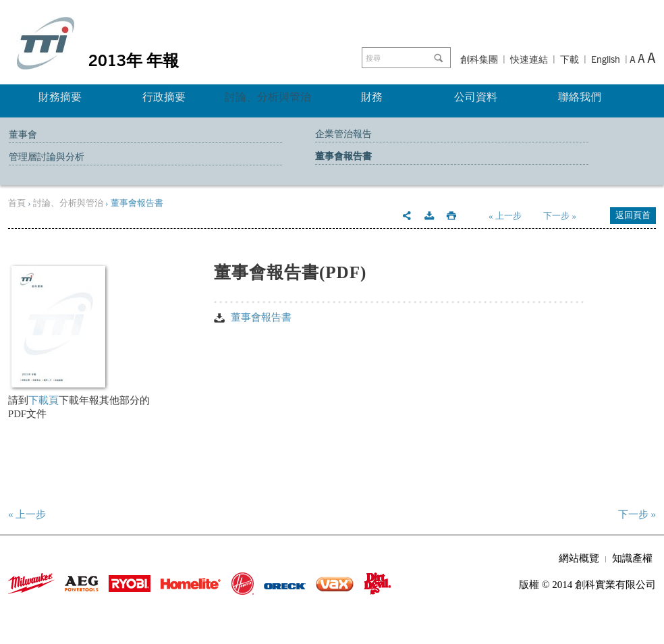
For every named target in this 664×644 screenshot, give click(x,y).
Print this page (451, 216)
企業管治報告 (343, 134)
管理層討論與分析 (47, 157)
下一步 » (560, 216)
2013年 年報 (134, 59)
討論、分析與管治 (268, 97)
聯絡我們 (580, 97)
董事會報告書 (343, 156)
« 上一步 (505, 216)
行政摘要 (164, 97)
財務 (372, 97)
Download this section (429, 216)
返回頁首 (633, 215)
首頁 (17, 203)
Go (441, 58)
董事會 (23, 135)
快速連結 (529, 60)
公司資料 (476, 97)
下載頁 (44, 400)
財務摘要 (60, 97)
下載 (570, 60)
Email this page (407, 216)
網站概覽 (579, 558)
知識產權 (632, 558)
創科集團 (479, 60)
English (606, 59)
